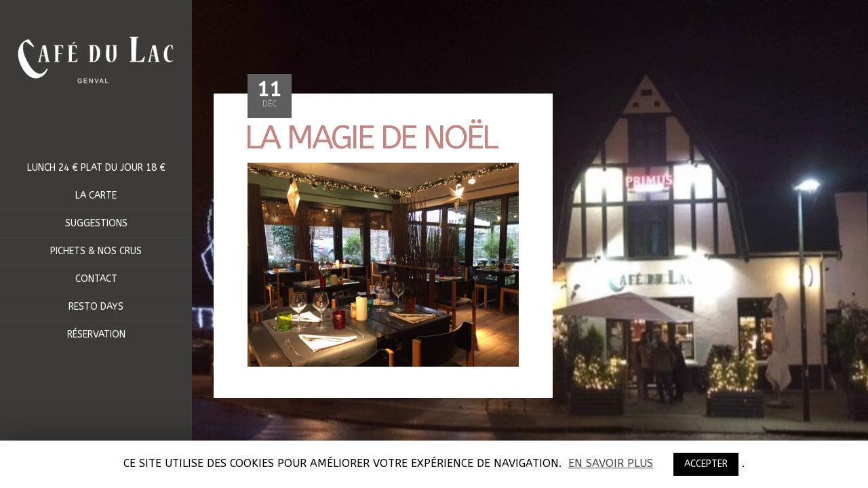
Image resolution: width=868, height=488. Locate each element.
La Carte (96, 196)
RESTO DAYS (96, 307)
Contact (96, 279)
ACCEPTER (706, 464)
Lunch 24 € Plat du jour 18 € (96, 168)
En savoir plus (611, 464)
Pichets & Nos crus (96, 251)
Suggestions (96, 223)
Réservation (96, 334)
